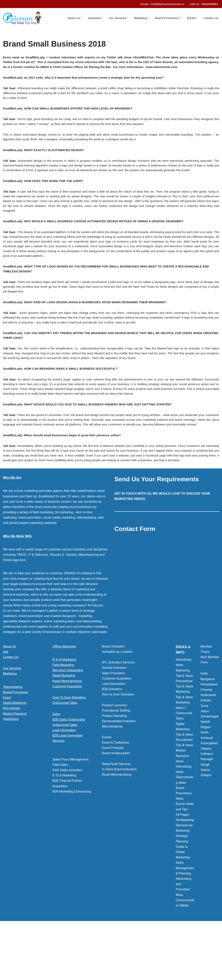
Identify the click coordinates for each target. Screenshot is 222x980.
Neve (7, 975)
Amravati (207, 787)
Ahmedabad (209, 733)
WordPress (38, 975)
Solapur (206, 824)
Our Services (12, 717)
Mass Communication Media (185, 949)
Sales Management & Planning (185, 917)
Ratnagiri (207, 808)
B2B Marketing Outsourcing (72, 840)
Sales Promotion (113, 722)
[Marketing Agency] (23, 18)
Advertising (11, 768)
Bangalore (208, 728)
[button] (76, 18)
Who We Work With (17, 585)
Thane (205, 701)
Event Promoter (113, 797)
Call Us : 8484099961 (203, 4)
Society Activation (114, 717)
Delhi (204, 722)
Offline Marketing (64, 695)
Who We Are (12, 527)
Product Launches (115, 754)
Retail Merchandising (67, 730)
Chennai (206, 739)
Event (7, 746)
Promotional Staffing (116, 759)
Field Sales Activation (67, 819)
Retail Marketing (64, 724)
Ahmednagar (210, 765)
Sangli (205, 813)
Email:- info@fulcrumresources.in (159, 4)
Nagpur (206, 776)
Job (6, 701)
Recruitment (11, 757)
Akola (204, 781)
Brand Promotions (16, 741)
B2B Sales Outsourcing (69, 768)
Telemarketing (13, 736)
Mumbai (206, 695)
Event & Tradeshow (116, 791)
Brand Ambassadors (116, 802)
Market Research (15, 762)
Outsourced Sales (65, 752)
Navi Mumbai (210, 706)
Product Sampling (114, 765)
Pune (204, 711)
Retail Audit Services (116, 813)
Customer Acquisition (67, 735)
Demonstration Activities (119, 770)
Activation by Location (117, 701)
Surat (204, 755)
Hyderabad (208, 744)
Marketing (10, 722)
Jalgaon (206, 797)
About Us (9, 695)
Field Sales (60, 814)
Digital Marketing (15, 752)
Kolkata (206, 749)
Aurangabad (209, 792)
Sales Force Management (70, 808)
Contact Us (210, 18)
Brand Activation (113, 695)
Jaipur (205, 760)
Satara (205, 819)
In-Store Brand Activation (119, 818)
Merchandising (112, 775)
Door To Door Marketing (69, 746)
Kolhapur (207, 803)
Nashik (205, 771)
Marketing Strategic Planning (183, 885)
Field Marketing (63, 714)
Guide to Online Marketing (183, 901)
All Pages (182, 863)
